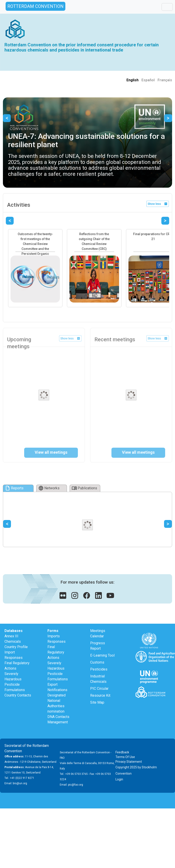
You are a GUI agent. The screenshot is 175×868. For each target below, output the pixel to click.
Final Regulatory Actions (17, 666)
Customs (97, 662)
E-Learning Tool (102, 655)
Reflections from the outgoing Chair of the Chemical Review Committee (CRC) (94, 241)
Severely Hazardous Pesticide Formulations (15, 682)
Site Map (97, 702)
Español (148, 80)
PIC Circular (99, 689)
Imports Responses (57, 639)
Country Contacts (18, 695)
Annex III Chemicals (13, 639)
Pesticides (99, 669)
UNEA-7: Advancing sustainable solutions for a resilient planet (86, 140)
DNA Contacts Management (58, 719)
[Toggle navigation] (167, 7)
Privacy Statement (129, 762)
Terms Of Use (125, 757)
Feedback (122, 752)
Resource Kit (100, 695)
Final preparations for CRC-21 (153, 236)
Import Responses (14, 655)
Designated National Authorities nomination (57, 703)
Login (119, 779)
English (132, 80)
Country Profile (16, 647)
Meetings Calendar (98, 633)
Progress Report (98, 646)
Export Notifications (57, 687)
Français (165, 80)
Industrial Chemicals (98, 679)
